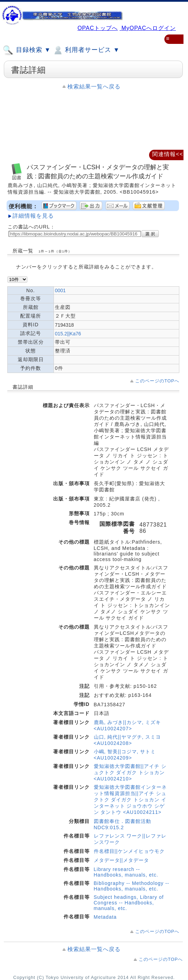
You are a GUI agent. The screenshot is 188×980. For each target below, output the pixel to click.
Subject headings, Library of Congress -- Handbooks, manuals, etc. (129, 903)
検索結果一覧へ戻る (94, 87)
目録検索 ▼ (27, 50)
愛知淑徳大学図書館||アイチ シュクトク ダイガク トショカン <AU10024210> (130, 772)
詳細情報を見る (33, 216)
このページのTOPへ (157, 381)
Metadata (105, 917)
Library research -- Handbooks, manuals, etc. (126, 872)
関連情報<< (168, 154)
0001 (60, 290)
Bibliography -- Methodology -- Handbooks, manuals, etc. (132, 886)
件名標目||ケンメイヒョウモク (129, 851)
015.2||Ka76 (68, 334)
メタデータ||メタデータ (121, 860)
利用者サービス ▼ (86, 50)
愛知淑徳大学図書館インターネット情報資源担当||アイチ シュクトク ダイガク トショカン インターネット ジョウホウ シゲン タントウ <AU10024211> (130, 800)
